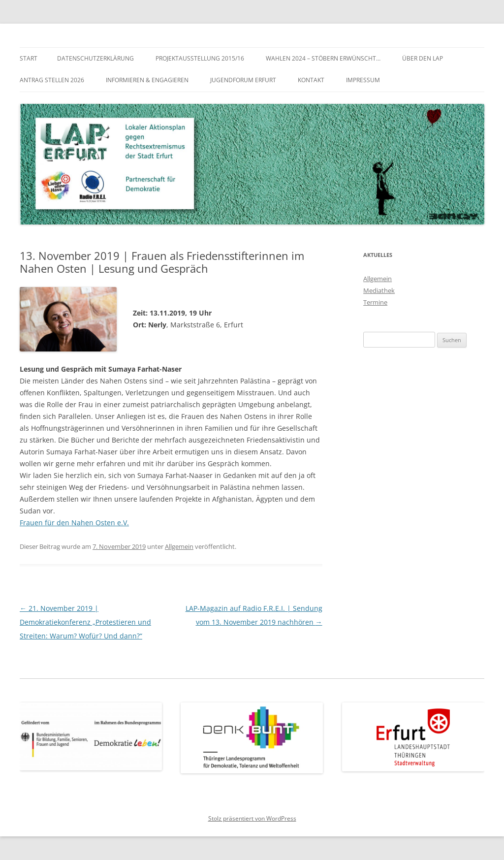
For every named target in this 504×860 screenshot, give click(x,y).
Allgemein (179, 546)
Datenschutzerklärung (95, 58)
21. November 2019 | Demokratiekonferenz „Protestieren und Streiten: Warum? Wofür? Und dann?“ (85, 622)
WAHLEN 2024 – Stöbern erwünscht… (323, 58)
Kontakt (311, 80)
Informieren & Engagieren (147, 80)
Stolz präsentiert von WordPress (252, 818)
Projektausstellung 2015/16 (200, 58)
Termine (375, 302)
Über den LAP (423, 58)
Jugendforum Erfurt (243, 80)
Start (29, 58)
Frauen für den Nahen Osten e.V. (74, 523)
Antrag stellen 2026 (52, 80)
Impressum (363, 80)
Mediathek (379, 290)
